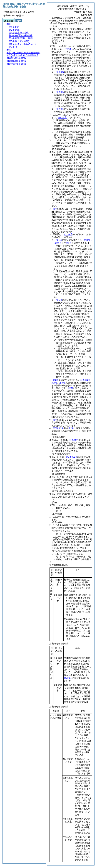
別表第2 (60, 92)
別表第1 (60, 72)
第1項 (59, 240)
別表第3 (60, 109)
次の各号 (69, 49)
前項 (55, 209)
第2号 (69, 243)
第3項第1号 (58, 428)
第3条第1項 (72, 457)
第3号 (70, 388)
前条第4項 (74, 440)
